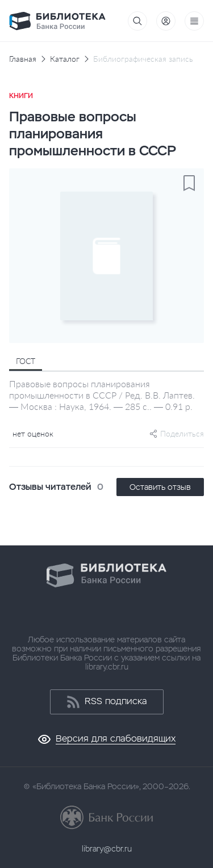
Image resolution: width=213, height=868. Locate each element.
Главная (23, 59)
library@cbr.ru (107, 849)
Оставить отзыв (160, 487)
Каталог (65, 59)
